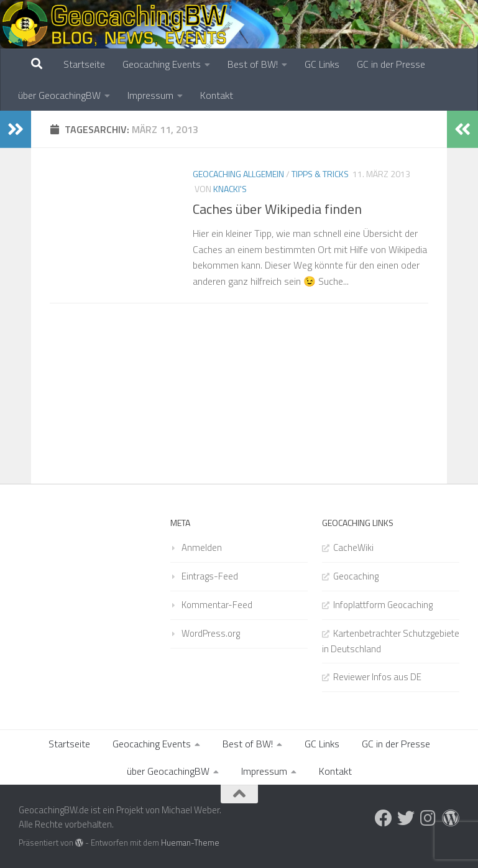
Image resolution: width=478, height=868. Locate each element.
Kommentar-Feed (217, 605)
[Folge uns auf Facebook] (384, 818)
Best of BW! (253, 64)
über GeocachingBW (59, 95)
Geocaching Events (162, 64)
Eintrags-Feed (210, 576)
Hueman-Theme (190, 843)
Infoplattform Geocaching (383, 605)
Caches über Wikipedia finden (277, 209)
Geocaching (356, 576)
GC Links (322, 64)
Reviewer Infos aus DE (377, 677)
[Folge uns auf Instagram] (428, 818)
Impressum (150, 95)
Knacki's (230, 189)
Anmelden (202, 547)
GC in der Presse (391, 64)
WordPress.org (211, 633)
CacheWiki (353, 547)
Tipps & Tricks (320, 174)
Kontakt (217, 95)
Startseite (84, 64)
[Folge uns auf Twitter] (406, 818)
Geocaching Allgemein (238, 174)
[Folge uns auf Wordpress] (451, 818)
